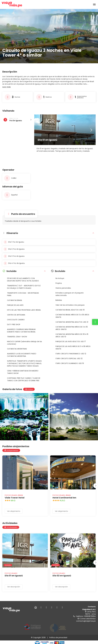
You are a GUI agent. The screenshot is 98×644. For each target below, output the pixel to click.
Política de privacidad (58, 638)
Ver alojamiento (14, 511)
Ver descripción (14, 587)
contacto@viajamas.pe (86, 621)
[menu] (94, 4)
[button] (7, 87)
